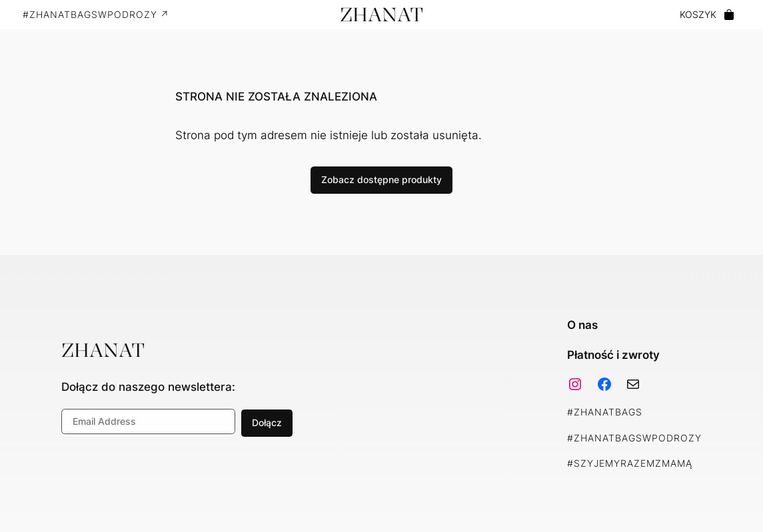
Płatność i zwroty (613, 355)
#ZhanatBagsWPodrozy (634, 438)
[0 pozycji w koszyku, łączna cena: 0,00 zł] (707, 15)
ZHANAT (381, 14)
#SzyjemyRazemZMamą (630, 463)
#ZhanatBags (605, 412)
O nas (582, 325)
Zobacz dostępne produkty (381, 179)
